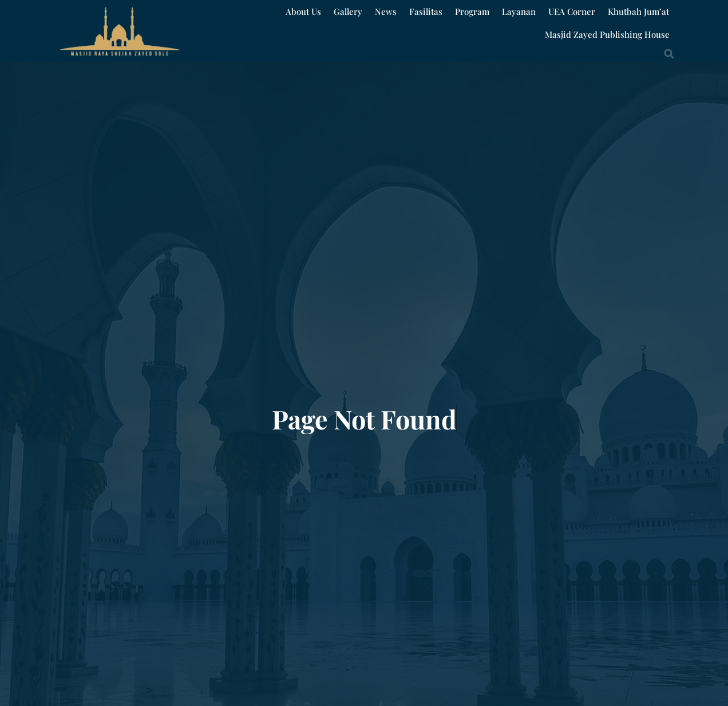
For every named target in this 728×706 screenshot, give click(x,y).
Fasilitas (426, 11)
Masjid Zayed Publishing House (607, 34)
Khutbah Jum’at (638, 11)
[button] (669, 54)
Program (472, 11)
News (386, 11)
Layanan (519, 11)
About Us (303, 11)
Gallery (348, 11)
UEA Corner (572, 11)
